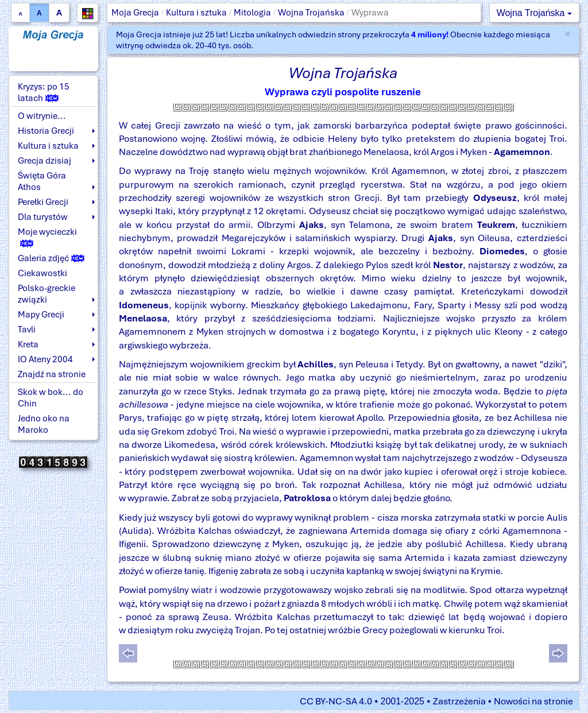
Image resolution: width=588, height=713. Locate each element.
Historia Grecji (46, 131)
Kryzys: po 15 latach (44, 92)
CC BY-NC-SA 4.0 (336, 701)
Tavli (27, 330)
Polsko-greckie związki (47, 294)
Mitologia (252, 13)
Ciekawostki (42, 273)
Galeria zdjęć (51, 258)
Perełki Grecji (43, 202)
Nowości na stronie (533, 701)
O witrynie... (42, 116)
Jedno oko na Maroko (44, 424)
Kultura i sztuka (196, 13)
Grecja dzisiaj (45, 161)
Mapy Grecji (41, 315)
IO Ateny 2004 (45, 359)
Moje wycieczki (47, 237)
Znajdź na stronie (52, 374)
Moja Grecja (135, 13)
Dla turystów (43, 217)
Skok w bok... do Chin (51, 398)
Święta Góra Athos (42, 181)
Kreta (28, 344)
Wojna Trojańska (311, 13)
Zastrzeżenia (459, 701)
